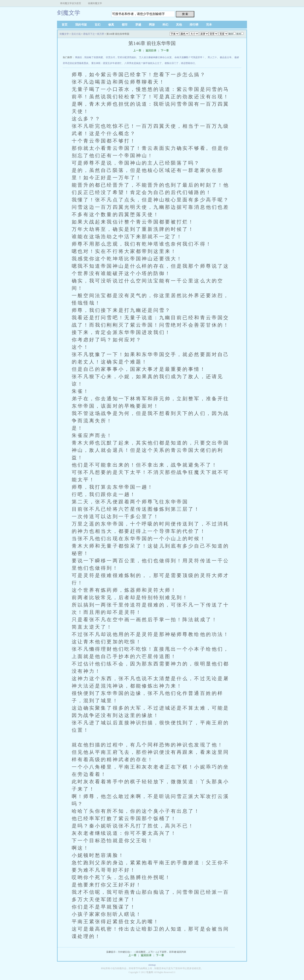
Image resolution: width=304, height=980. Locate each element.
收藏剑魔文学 (95, 3)
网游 (152, 25)
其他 (179, 25)
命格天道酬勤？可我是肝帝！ (190, 57)
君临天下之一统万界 (94, 34)
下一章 (165, 50)
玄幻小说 (76, 34)
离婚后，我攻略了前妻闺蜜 (89, 57)
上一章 (137, 50)
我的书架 (81, 25)
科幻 (165, 25)
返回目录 (151, 50)
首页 (65, 25)
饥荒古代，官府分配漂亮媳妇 (121, 57)
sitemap (152, 965)
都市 (125, 25)
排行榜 (194, 25)
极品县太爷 (226, 57)
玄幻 (98, 25)
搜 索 (185, 14)
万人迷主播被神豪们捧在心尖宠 (155, 57)
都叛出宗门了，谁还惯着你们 (180, 63)
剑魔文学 (69, 13)
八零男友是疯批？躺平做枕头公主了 (143, 63)
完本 (209, 25)
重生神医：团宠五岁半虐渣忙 (106, 63)
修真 (111, 25)
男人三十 (212, 57)
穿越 (138, 25)
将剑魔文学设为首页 (71, 3)
